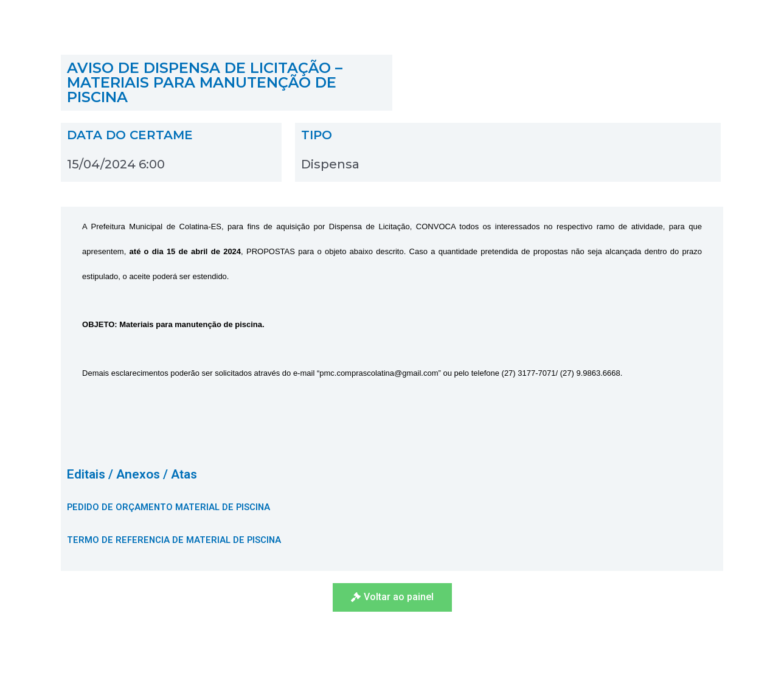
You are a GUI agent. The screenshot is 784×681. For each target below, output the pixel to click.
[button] (392, 597)
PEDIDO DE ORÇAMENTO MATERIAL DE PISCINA (170, 507)
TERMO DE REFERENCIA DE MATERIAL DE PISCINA (175, 540)
